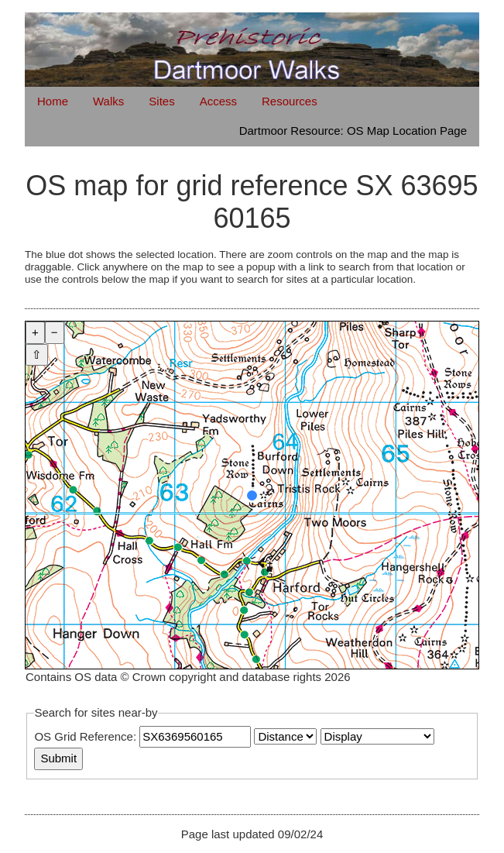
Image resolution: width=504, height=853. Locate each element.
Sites (161, 101)
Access (218, 101)
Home (53, 101)
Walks (108, 101)
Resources (290, 101)
